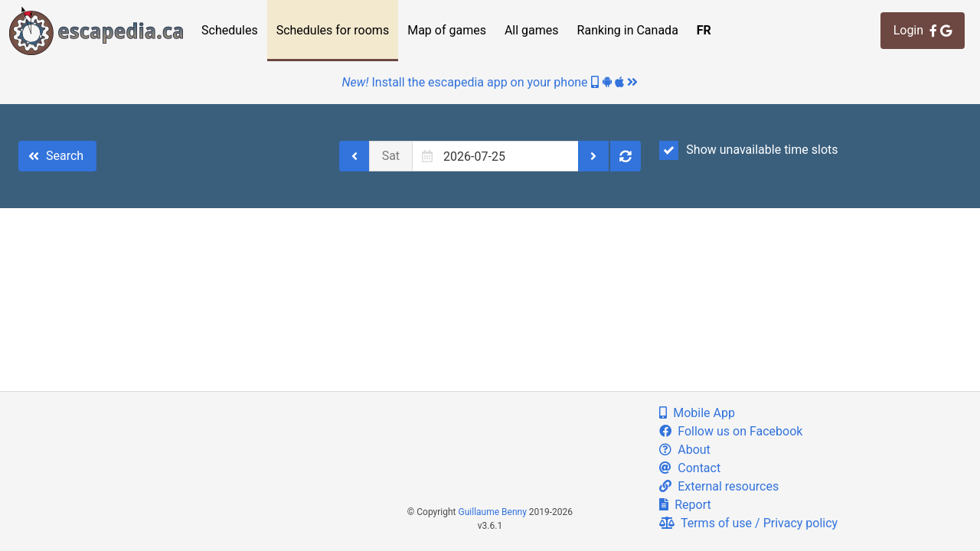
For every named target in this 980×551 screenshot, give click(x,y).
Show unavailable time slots (748, 150)
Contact (690, 468)
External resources (719, 486)
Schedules (230, 30)
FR (704, 30)
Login (923, 30)
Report (685, 505)
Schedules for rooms (333, 30)
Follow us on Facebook (731, 431)
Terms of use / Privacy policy (748, 523)
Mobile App (697, 413)
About (685, 450)
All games (532, 30)
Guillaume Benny (493, 512)
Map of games (447, 30)
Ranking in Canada (628, 30)
